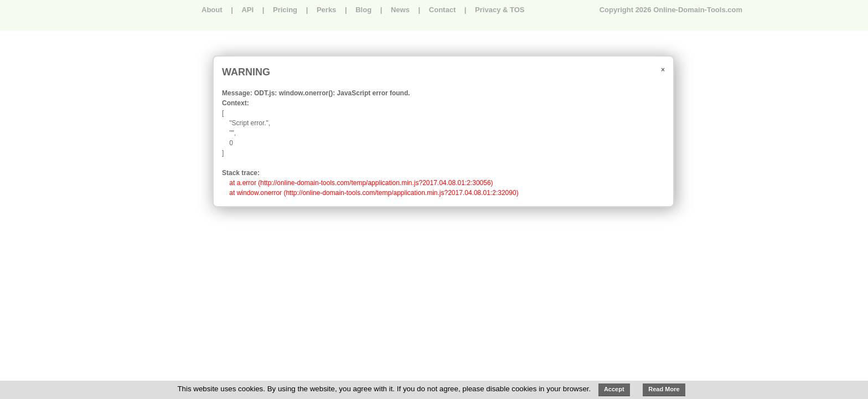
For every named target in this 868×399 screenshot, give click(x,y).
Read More (664, 389)
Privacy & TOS (500, 10)
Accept (614, 389)
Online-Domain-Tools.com (698, 10)
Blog (363, 10)
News (400, 10)
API (247, 10)
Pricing (285, 10)
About (212, 10)
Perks (326, 10)
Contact (442, 10)
